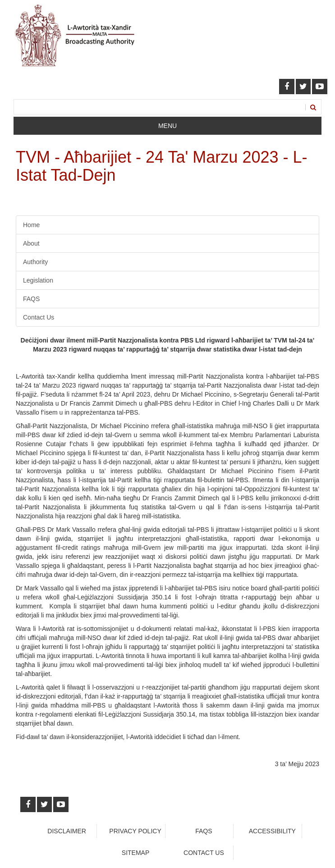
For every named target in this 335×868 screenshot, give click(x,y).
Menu (167, 126)
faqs (204, 831)
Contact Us (39, 317)
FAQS (31, 299)
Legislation (38, 280)
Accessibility (272, 831)
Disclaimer (67, 831)
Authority (35, 262)
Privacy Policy (135, 831)
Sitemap (135, 853)
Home (31, 225)
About (31, 243)
